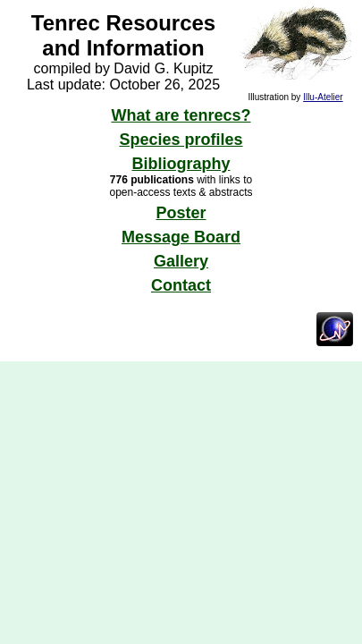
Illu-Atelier (323, 97)
